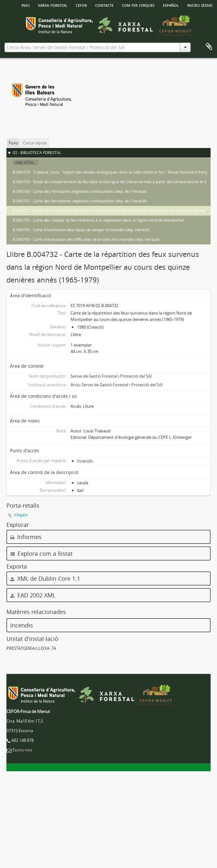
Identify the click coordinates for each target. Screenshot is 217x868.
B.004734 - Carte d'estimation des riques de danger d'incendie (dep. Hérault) (81, 230)
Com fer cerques (138, 5)
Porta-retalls (209, 47)
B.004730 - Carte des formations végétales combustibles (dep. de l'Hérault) (80, 191)
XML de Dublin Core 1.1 (45, 578)
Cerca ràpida (35, 143)
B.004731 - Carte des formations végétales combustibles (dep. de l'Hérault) (80, 201)
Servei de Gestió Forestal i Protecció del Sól (111, 376)
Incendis (85, 461)
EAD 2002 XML (33, 595)
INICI (25, 5)
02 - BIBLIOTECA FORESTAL (37, 153)
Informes (26, 537)
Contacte (104, 5)
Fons (13, 143)
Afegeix (21, 515)
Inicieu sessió (200, 5)
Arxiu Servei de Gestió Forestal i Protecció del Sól (117, 385)
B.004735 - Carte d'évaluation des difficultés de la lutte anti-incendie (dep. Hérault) (86, 239)
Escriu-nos (22, 750)
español (171, 5)
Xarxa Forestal (53, 5)
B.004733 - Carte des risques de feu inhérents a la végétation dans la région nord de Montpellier (99, 220)
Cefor (81, 5)
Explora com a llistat (41, 553)
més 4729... (26, 163)
